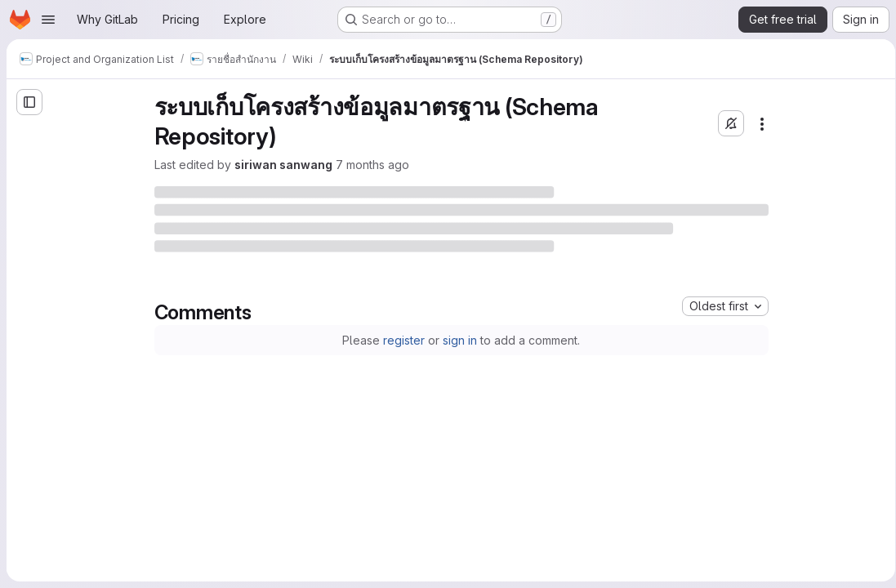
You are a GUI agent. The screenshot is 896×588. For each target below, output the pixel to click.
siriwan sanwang (280, 165)
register (401, 340)
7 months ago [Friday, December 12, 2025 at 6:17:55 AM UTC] (369, 165)
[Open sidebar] (29, 102)
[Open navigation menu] (48, 20)
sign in (457, 340)
